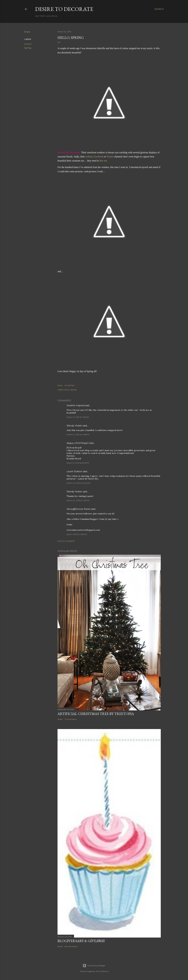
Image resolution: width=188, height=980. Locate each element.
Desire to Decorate (64, 9)
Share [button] (27, 32)
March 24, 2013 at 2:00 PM (78, 483)
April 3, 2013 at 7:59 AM (77, 534)
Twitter (110, 157)
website (89, 157)
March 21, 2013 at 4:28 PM (78, 435)
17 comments (71, 719)
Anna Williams (102, 971)
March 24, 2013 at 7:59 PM (78, 500)
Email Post (70, 385)
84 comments (71, 946)
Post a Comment (66, 541)
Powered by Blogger (94, 966)
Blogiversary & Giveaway (81, 941)
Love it (28, 44)
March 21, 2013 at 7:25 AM (78, 417)
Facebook (99, 157)
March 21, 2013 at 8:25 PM (78, 463)
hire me (103, 161)
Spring (28, 48)
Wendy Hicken (74, 426)
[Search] (159, 9)
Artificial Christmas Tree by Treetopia (96, 714)
